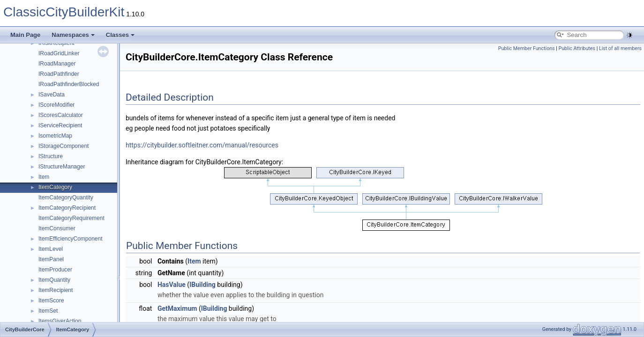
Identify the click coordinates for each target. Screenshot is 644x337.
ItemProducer (55, 270)
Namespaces (73, 35)
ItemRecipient (56, 290)
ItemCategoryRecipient (67, 208)
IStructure (51, 156)
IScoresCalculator (61, 115)
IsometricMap (55, 136)
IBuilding (202, 285)
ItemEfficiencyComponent (71, 239)
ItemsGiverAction (60, 321)
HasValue (172, 285)
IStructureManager (62, 167)
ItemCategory (55, 187)
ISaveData (52, 95)
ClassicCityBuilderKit (64, 12)
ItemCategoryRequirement (71, 218)
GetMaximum (177, 308)
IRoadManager (57, 64)
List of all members (620, 48)
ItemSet (48, 311)
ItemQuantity (54, 280)
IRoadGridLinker (59, 53)
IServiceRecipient (60, 125)
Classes (120, 35)
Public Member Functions (527, 48)
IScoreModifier (56, 105)
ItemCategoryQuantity (66, 198)
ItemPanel (51, 259)
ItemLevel (51, 249)
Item (44, 177)
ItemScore (51, 300)
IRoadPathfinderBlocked (69, 84)
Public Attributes (577, 48)
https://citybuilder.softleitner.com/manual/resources (202, 145)
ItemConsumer (57, 228)
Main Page (25, 35)
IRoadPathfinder (59, 74)
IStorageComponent (64, 146)
